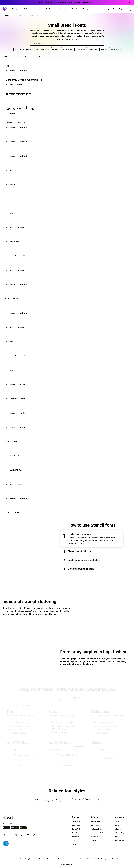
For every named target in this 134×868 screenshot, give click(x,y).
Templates (75, 837)
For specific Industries (98, 833)
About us (118, 829)
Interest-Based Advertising (70, 859)
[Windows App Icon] (23, 828)
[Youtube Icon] (28, 835)
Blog (117, 837)
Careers (118, 825)
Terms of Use (19, 859)
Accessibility (116, 859)
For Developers (96, 825)
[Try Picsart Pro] (25, 766)
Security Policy (105, 859)
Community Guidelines (86, 859)
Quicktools (94, 837)
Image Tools (76, 821)
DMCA (97, 859)
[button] (16, 9)
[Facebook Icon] (5, 835)
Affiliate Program (121, 833)
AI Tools (75, 833)
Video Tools (76, 825)
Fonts (74, 844)
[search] (108, 9)
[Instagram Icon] (16, 835)
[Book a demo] (109, 758)
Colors (74, 840)
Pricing (93, 844)
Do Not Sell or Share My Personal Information (48, 859)
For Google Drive (96, 829)
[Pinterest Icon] (34, 835)
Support (118, 821)
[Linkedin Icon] (22, 835)
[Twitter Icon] (10, 835)
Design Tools (76, 829)
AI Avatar (94, 840)
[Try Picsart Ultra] (67, 766)
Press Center (120, 840)
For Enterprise (95, 821)
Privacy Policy (29, 859)
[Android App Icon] (15, 828)
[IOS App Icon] (6, 828)
